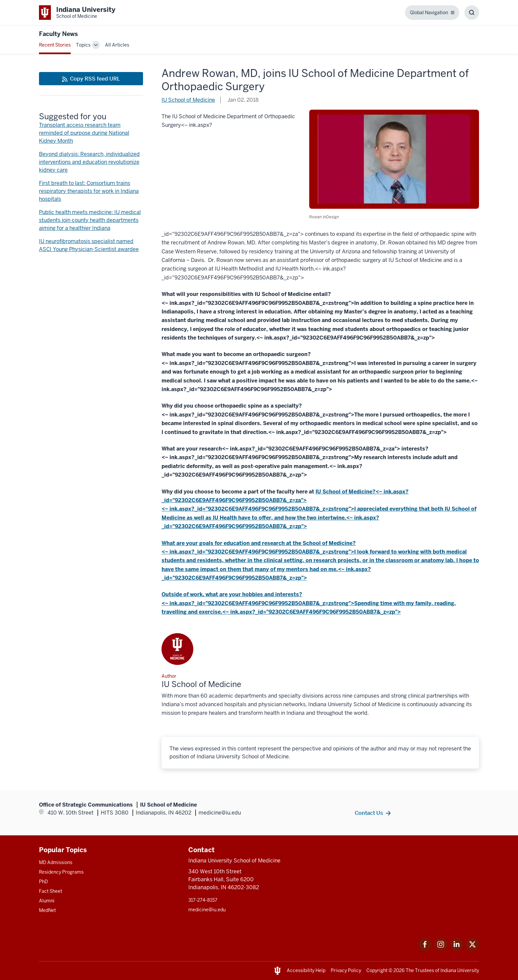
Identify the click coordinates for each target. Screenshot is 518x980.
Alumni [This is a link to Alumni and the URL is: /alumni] (47, 901)
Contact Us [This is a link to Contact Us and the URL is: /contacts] (369, 813)
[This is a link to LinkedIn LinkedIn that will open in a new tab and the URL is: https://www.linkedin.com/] (457, 949)
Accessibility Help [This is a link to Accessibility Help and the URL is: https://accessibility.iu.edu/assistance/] (306, 970)
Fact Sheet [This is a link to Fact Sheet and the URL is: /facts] (51, 891)
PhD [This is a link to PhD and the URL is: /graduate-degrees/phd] (43, 882)
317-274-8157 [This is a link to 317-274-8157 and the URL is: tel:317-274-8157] (203, 900)
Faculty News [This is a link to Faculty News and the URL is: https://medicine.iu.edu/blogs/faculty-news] (58, 34)
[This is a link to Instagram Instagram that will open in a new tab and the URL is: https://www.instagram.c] (441, 949)
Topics (83, 45)
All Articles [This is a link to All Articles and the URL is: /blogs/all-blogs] (117, 45)
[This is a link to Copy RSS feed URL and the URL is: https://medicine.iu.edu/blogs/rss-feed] (91, 79)
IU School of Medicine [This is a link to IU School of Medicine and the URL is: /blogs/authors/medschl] (188, 100)
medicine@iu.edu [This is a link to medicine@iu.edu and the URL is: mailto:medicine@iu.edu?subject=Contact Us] (207, 910)
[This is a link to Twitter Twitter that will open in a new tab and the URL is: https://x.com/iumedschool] (472, 949)
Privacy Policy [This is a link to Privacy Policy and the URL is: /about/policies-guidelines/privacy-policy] (346, 970)
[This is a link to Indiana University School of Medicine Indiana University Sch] (77, 13)
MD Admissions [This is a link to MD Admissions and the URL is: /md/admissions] (56, 862)
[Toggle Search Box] (472, 13)
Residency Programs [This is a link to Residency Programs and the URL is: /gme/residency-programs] (61, 872)
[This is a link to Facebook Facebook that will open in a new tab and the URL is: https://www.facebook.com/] (425, 949)
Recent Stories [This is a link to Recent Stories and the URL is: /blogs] (55, 45)
